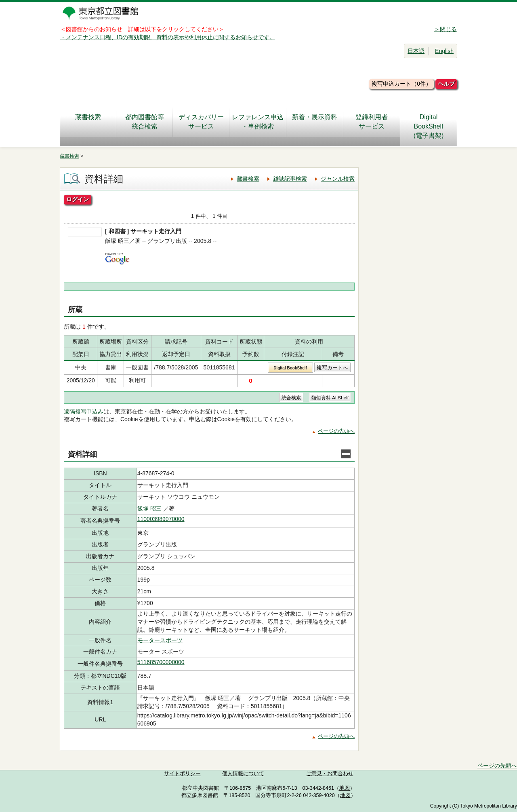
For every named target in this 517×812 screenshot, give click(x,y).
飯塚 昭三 (149, 508)
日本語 (416, 51)
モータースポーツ (160, 640)
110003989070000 (161, 519)
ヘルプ (446, 84)
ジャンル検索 (338, 179)
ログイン (78, 199)
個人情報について (243, 774)
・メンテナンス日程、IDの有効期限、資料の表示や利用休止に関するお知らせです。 (168, 37)
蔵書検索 (88, 122)
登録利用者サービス (372, 122)
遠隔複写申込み (84, 411)
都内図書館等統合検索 (145, 122)
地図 (345, 788)
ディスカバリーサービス (201, 122)
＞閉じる (446, 29)
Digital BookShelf (290, 368)
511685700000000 (161, 662)
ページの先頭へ (336, 431)
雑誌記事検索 (290, 179)
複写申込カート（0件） (401, 84)
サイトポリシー (182, 774)
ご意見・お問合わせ (330, 774)
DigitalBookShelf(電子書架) (429, 126)
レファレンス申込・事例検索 (258, 122)
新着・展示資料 (315, 122)
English (444, 51)
